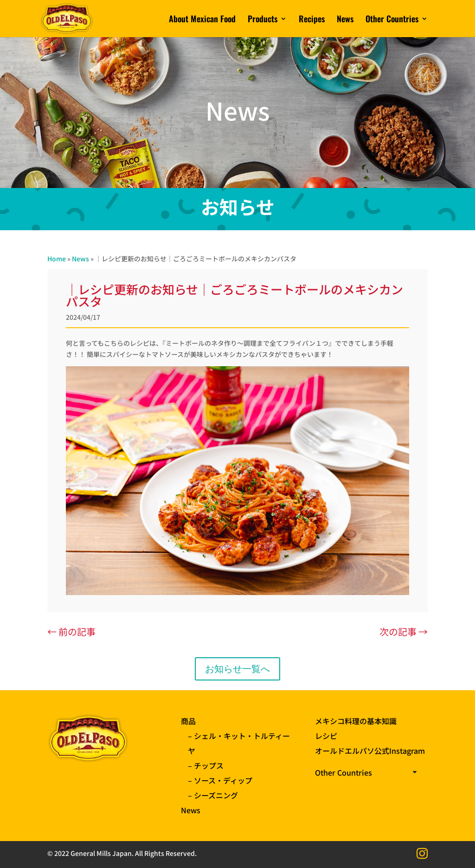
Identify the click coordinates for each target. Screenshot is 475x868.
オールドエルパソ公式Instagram (370, 751)
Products (263, 20)
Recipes (312, 20)
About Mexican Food (202, 20)
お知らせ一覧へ (237, 669)
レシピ (326, 736)
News (345, 20)
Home (57, 259)
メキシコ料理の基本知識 (356, 721)
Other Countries (392, 20)
